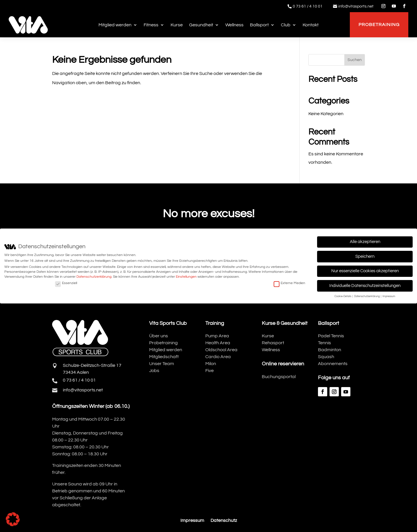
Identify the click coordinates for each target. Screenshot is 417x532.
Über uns (159, 336)
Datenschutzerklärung (94, 277)
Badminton (330, 350)
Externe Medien (289, 283)
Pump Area (217, 336)
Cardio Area (218, 357)
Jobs (154, 371)
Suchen (355, 60)
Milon (211, 364)
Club (286, 25)
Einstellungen (186, 277)
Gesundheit (201, 25)
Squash (326, 357)
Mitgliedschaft (164, 357)
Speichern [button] (365, 256)
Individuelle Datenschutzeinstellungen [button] (365, 286)
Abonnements (333, 364)
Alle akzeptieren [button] (365, 242)
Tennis (324, 343)
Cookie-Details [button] (343, 296)
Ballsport (259, 25)
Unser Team (162, 364)
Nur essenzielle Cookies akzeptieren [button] (365, 271)
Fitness (151, 25)
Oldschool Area (221, 350)
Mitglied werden (115, 25)
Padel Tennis (331, 336)
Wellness (234, 25)
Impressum (192, 521)
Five (210, 371)
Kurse (177, 25)
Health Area (218, 343)
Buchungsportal (279, 377)
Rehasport (273, 343)
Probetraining (379, 25)
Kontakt (311, 25)
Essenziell (66, 283)
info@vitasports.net (356, 6)
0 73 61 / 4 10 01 (308, 6)
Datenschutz (224, 521)
